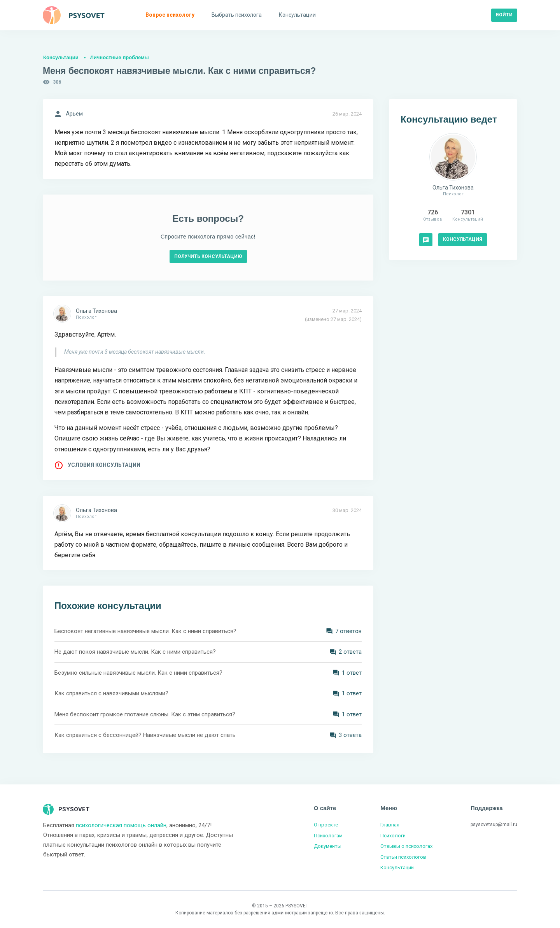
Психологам (328, 836)
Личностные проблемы (120, 57)
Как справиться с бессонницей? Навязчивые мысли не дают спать (145, 735)
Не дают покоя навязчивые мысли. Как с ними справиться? (135, 652)
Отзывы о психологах (406, 846)
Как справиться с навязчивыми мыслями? (111, 693)
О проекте (326, 825)
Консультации (61, 57)
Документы (328, 846)
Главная (390, 825)
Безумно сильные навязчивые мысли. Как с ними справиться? (138, 673)
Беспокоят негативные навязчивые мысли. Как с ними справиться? (145, 631)
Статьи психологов (403, 857)
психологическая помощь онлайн (121, 825)
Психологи (393, 836)
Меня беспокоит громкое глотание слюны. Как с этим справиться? (145, 714)
